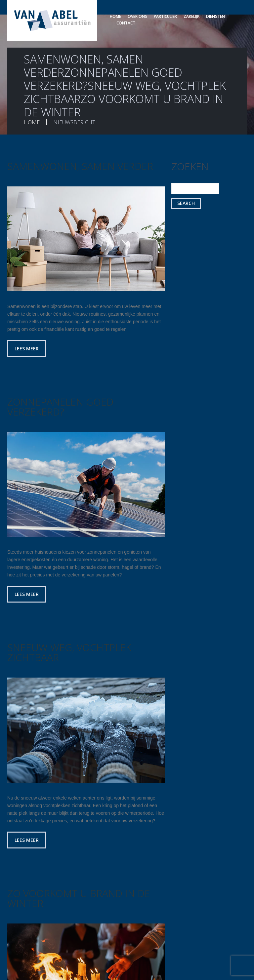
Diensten (215, 16)
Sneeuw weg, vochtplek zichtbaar (69, 652)
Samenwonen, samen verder (80, 166)
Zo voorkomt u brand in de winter (79, 898)
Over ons (137, 16)
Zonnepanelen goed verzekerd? (60, 407)
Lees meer (27, 349)
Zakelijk (191, 16)
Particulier (165, 16)
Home (115, 16)
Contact (126, 23)
